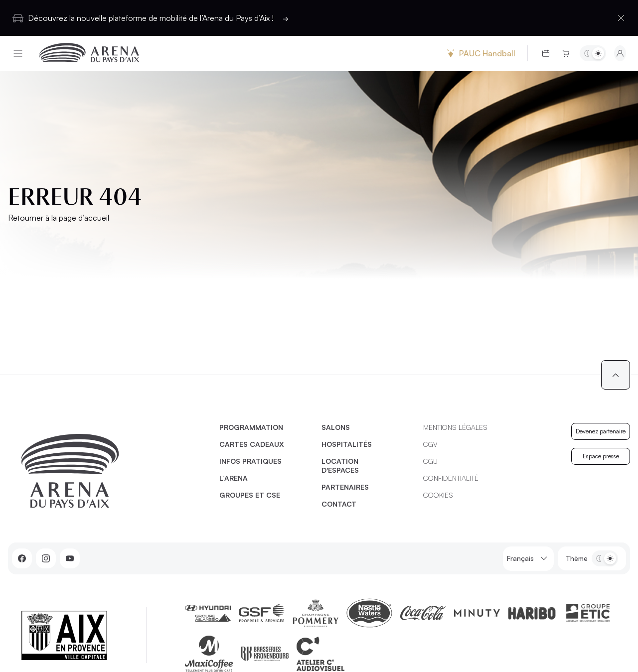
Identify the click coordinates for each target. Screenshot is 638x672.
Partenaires (345, 487)
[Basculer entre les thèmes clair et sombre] (593, 53)
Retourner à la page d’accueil (59, 218)
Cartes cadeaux (252, 444)
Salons (336, 427)
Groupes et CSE (250, 495)
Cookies (438, 495)
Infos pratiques (250, 461)
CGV (430, 444)
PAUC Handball (480, 53)
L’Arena (234, 478)
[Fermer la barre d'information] (621, 18)
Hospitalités (347, 444)
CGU (430, 461)
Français (528, 559)
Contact (339, 504)
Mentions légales (455, 427)
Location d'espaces (340, 466)
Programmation (251, 427)
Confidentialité (451, 478)
